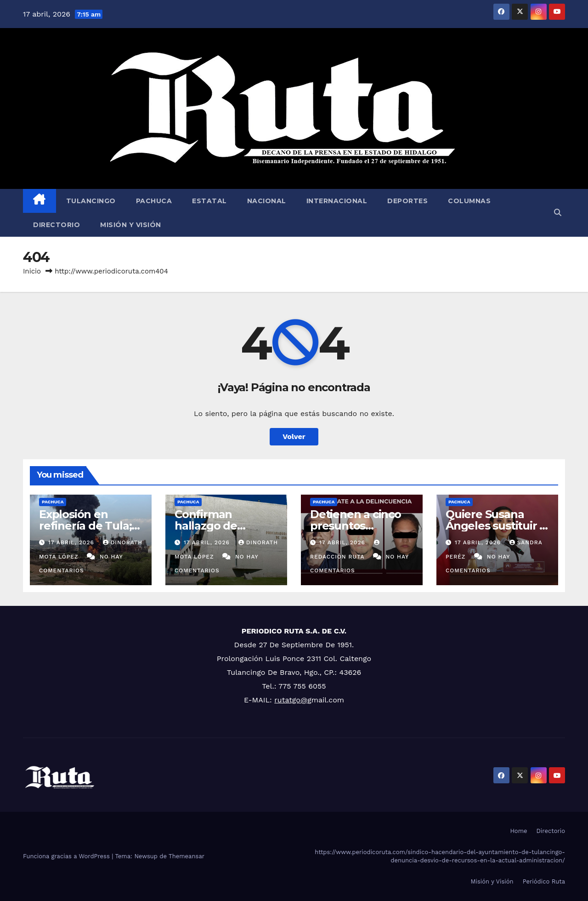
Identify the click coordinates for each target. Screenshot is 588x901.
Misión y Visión (131, 225)
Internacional (337, 201)
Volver (294, 436)
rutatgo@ (291, 700)
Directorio (57, 225)
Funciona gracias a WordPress (67, 856)
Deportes (407, 201)
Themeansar (187, 856)
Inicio (32, 271)
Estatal (209, 201)
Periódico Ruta (544, 881)
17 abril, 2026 (72, 542)
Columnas (469, 201)
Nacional (267, 201)
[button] (558, 213)
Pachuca (154, 201)
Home (518, 831)
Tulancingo (91, 201)
